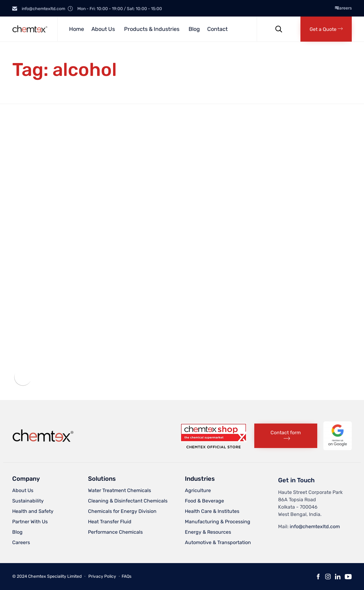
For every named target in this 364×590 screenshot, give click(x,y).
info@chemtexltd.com (315, 527)
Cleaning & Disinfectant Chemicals (128, 501)
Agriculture (198, 490)
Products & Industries (152, 29)
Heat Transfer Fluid (110, 522)
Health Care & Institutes (212, 511)
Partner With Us (30, 522)
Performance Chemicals (115, 532)
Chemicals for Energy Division (122, 511)
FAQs (127, 576)
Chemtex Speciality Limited (55, 576)
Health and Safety (33, 511)
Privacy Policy (102, 576)
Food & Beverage (204, 501)
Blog (194, 29)
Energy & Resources (208, 532)
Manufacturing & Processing (218, 522)
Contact (217, 29)
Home (77, 29)
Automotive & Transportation (218, 542)
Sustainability (28, 501)
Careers (344, 8)
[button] (326, 29)
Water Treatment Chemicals (119, 490)
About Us (103, 29)
